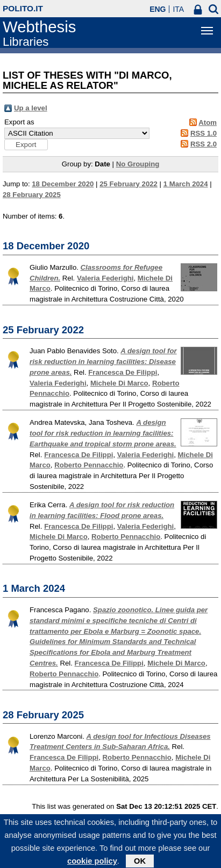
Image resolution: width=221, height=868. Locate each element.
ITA (178, 9)
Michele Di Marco (119, 383)
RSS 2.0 (204, 144)
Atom (208, 122)
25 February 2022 (129, 184)
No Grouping (138, 164)
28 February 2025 (32, 195)
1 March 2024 (186, 184)
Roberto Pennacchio (89, 465)
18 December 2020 (63, 184)
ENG (158, 9)
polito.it (23, 8)
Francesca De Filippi (123, 372)
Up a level (31, 108)
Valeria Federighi (105, 278)
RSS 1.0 (204, 133)
